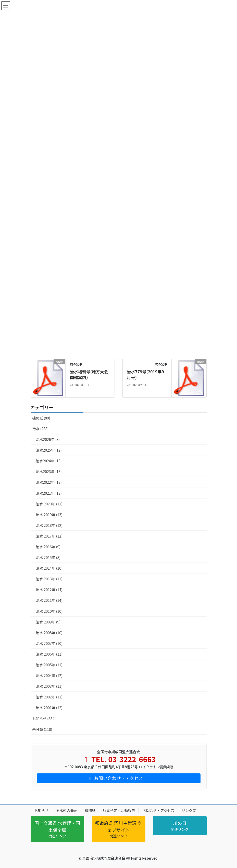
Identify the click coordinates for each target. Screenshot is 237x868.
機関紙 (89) (41, 418)
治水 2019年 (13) (49, 515)
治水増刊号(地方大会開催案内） (89, 374)
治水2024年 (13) (49, 461)
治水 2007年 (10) (49, 643)
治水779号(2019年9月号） (145, 374)
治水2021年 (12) (49, 493)
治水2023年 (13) (49, 471)
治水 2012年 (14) (49, 590)
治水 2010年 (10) (49, 611)
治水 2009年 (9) (48, 622)
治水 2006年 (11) (49, 654)
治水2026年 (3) (48, 439)
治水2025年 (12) (49, 450)
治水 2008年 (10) (49, 633)
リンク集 (189, 810)
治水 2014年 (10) (49, 568)
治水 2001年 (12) (49, 708)
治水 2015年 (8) (48, 557)
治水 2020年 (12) (49, 504)
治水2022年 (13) (49, 482)
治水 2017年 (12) (49, 536)
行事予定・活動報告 (119, 810)
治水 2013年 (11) (49, 579)
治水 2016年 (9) (48, 547)
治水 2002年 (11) (49, 697)
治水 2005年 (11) (49, 665)
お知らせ (42, 810)
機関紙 (90, 810)
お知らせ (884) (44, 719)
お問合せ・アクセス (158, 810)
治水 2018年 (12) (49, 525)
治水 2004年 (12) (49, 675)
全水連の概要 (67, 810)
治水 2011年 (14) (49, 600)
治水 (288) (41, 429)
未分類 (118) (42, 729)
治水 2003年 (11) (49, 686)
